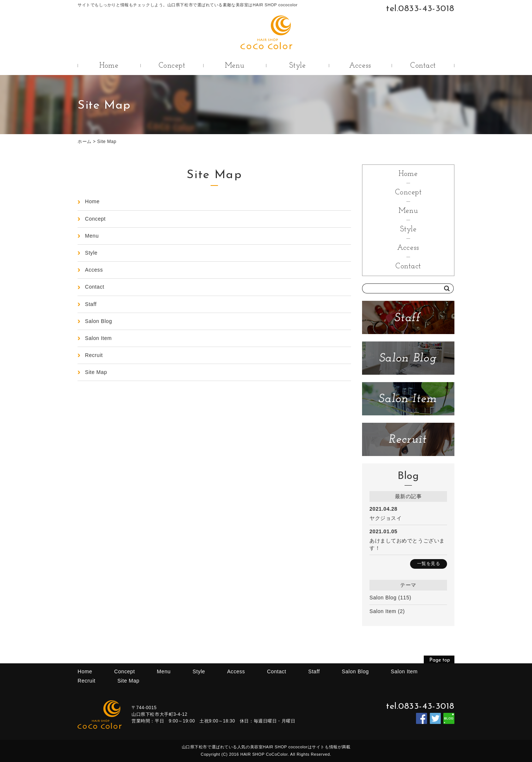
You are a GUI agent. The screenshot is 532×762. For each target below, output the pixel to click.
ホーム (85, 142)
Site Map (107, 142)
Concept (172, 66)
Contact (423, 66)
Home (109, 66)
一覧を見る (429, 564)
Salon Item (383, 611)
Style (298, 66)
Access (360, 66)
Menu (235, 66)
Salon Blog (383, 598)
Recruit (94, 355)
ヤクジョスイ (386, 518)
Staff (91, 304)
